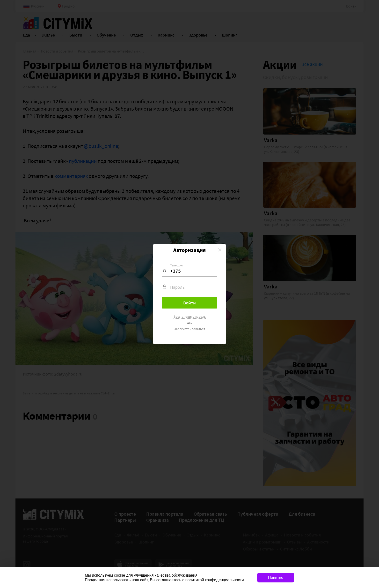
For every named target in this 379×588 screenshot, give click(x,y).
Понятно (276, 577)
